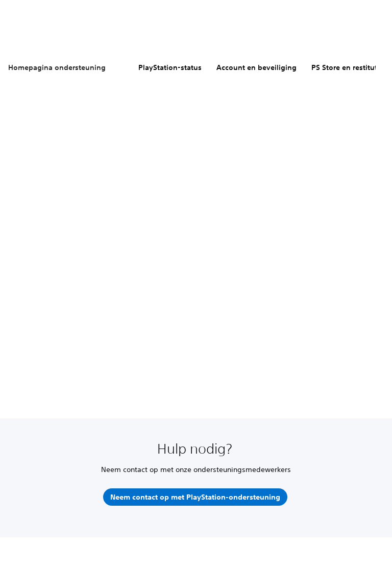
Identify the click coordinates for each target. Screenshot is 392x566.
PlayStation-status (170, 67)
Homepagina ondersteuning (57, 67)
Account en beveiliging (256, 67)
